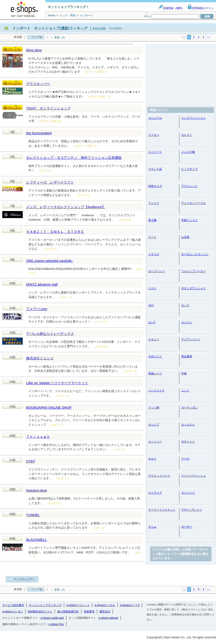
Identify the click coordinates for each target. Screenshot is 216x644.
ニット (185, 390)
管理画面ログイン (201, 8)
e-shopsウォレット (78, 605)
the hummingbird (39, 133)
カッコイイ (188, 425)
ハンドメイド (156, 390)
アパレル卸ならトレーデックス (50, 334)
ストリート (155, 152)
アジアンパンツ (191, 339)
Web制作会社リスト (40, 612)
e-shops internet (108, 618)
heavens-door (37, 490)
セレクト (187, 135)
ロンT (152, 322)
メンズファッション (193, 118)
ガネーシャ (188, 442)
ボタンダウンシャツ (193, 288)
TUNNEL (33, 515)
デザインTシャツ (192, 510)
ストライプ (155, 493)
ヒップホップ (189, 169)
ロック (185, 305)
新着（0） (61, 37)
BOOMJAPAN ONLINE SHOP (49, 407)
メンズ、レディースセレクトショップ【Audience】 (66, 207)
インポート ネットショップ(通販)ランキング (50, 28)
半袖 (184, 373)
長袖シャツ (155, 373)
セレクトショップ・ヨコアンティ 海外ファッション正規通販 (74, 158)
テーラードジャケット (162, 510)
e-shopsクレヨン (13, 612)
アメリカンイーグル (193, 203)
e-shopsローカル (105, 605)
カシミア (154, 425)
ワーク (152, 237)
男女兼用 (187, 356)
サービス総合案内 (13, 605)
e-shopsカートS (130, 605)
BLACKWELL (36, 540)
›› (208, 37)
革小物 (152, 220)
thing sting (34, 50)
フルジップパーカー (193, 271)
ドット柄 (154, 408)
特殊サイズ (155, 186)
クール (185, 459)
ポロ (151, 305)
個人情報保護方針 (68, 612)
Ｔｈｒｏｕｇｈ (38, 436)
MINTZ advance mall (42, 284)
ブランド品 (155, 169)
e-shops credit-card (52, 618)
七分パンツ (155, 356)
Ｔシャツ (154, 203)
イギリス (154, 254)
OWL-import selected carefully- (50, 261)
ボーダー (187, 527)
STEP (31, 461)
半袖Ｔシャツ (189, 220)
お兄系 (185, 237)
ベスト (152, 288)
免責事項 (89, 612)
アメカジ (154, 135)
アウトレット (189, 186)
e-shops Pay (56, 624)
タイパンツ (188, 493)
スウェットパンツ (159, 476)
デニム (152, 527)
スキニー (154, 339)
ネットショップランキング (45, 605)
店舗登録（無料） (171, 8)
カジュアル (155, 118)
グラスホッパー (38, 84)
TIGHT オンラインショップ (48, 108)
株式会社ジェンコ (40, 358)
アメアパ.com (37, 309)
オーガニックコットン (195, 254)
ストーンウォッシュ (193, 476)
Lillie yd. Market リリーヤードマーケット (57, 383)
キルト (152, 459)
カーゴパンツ (156, 271)
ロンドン (187, 322)
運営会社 (105, 612)
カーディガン (189, 408)
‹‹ (184, 37)
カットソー (155, 442)
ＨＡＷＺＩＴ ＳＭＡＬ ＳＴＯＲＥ (55, 232)
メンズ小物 (188, 152)
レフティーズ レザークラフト (50, 182)
